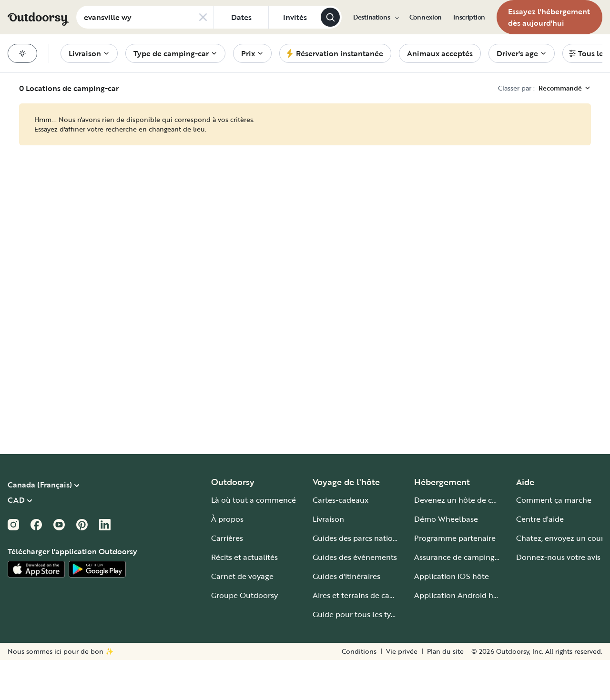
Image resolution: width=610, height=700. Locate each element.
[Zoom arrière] (467, 680)
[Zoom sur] (487, 680)
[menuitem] (376, 17)
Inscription (469, 17)
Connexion (426, 17)
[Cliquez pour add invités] (295, 17)
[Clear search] (203, 17)
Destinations (376, 17)
